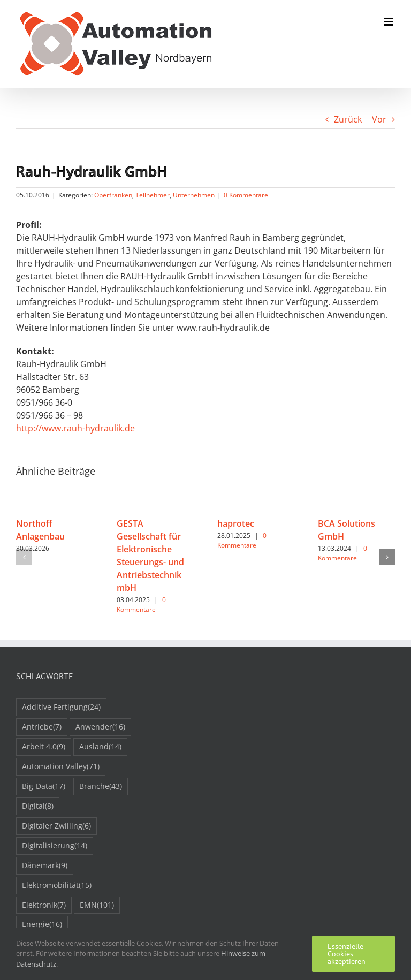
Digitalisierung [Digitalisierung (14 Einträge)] (55, 846)
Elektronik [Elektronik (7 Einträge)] (44, 905)
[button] (24, 557)
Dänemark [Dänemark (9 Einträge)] (45, 866)
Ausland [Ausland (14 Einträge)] (100, 747)
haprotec (236, 523)
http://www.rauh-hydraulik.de (75, 428)
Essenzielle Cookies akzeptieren (347, 954)
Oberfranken (113, 195)
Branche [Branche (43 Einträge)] (101, 787)
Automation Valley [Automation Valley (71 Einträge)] (61, 767)
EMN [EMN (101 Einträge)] (97, 905)
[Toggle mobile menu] (389, 22)
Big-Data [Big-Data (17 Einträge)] (44, 787)
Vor (379, 119)
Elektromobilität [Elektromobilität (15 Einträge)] (57, 886)
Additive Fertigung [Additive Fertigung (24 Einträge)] (61, 707)
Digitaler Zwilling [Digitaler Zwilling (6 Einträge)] (56, 826)
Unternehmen (194, 195)
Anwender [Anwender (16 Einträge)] (100, 727)
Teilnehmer (153, 195)
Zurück (348, 119)
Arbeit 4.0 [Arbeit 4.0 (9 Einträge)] (44, 747)
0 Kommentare (246, 195)
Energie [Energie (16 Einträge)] (42, 925)
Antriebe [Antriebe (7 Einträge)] (42, 727)
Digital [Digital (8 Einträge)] (38, 806)
